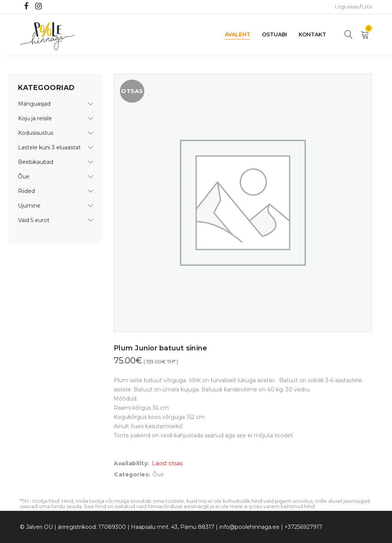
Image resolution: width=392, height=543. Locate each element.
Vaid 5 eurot (34, 220)
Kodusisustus (36, 133)
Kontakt (312, 34)
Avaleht (238, 34)
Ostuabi (274, 34)
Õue (24, 177)
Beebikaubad (36, 162)
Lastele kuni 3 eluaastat (49, 147)
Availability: (131, 463)
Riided (26, 191)
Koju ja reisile (35, 118)
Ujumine (29, 206)
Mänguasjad (34, 104)
